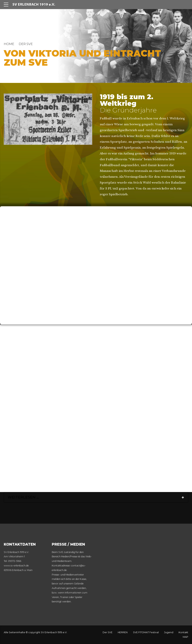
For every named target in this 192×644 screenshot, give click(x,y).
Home (9, 44)
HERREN (123, 632)
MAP (185, 637)
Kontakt (183, 632)
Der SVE (108, 632)
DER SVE (26, 44)
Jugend (169, 632)
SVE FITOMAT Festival (146, 632)
